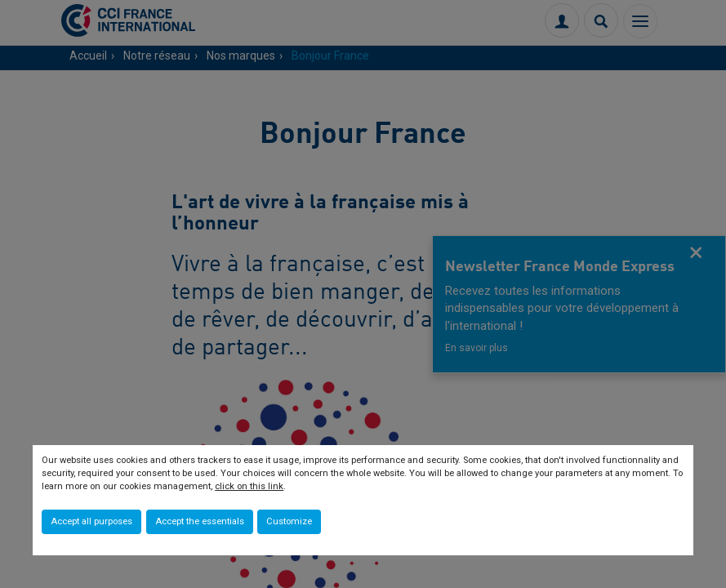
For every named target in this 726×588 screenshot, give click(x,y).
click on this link (249, 486)
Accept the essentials (200, 521)
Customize (289, 521)
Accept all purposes (91, 521)
